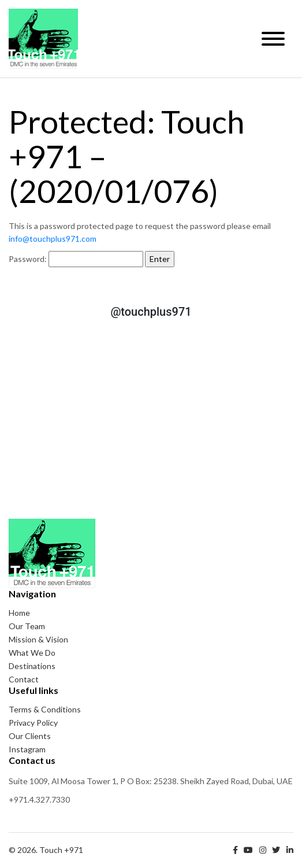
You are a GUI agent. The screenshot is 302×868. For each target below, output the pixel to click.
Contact (24, 679)
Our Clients (30, 736)
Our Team (27, 626)
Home (19, 613)
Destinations (32, 666)
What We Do (32, 653)
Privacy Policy (33, 723)
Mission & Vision (38, 639)
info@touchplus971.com (53, 239)
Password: (76, 259)
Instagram (27, 749)
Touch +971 (43, 39)
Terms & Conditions (45, 709)
